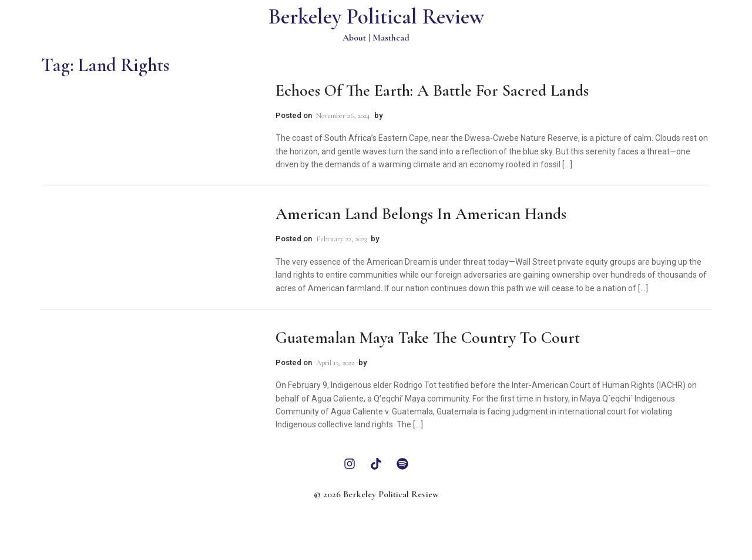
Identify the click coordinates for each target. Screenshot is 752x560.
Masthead (391, 38)
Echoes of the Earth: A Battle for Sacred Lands (432, 90)
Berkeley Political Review (376, 17)
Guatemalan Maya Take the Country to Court (428, 338)
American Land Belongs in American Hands (421, 214)
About (354, 38)
